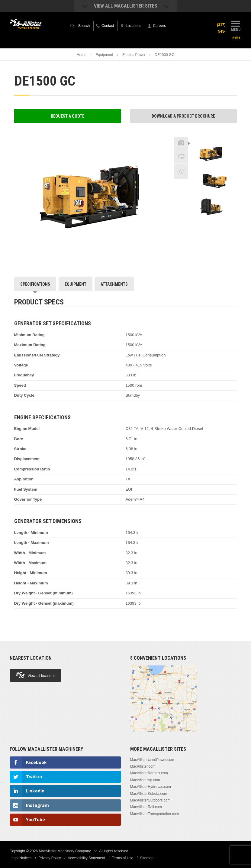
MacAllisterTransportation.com (155, 814)
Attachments (114, 284)
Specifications (35, 284)
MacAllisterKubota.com (149, 794)
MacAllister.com (143, 766)
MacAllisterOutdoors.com (150, 800)
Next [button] (220, 226)
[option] (212, 153)
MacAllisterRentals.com (149, 773)
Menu (236, 25)
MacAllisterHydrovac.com (151, 787)
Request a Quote (68, 116)
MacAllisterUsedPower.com (152, 760)
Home (82, 55)
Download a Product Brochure (183, 116)
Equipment (104, 55)
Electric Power (134, 55)
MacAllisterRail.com (146, 807)
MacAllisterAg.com (145, 780)
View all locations (36, 675)
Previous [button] (213, 135)
